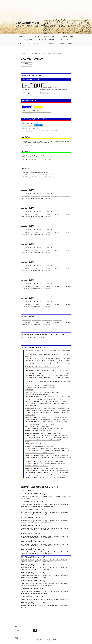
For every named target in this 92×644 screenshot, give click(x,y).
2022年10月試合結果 (47, 230)
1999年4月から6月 (47, 606)
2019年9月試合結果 (57, 284)
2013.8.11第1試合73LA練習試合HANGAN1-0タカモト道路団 (39, 455)
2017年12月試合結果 (26, 320)
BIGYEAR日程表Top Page (28, 490)
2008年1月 (50, 538)
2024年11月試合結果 (37, 194)
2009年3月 (37, 530)
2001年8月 (45, 592)
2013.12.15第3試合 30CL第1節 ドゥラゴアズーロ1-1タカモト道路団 (42, 367)
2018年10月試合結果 (47, 302)
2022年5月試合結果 (55, 232)
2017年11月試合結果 (37, 320)
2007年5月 (24, 546)
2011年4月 (30, 514)
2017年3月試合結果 (26, 324)
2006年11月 (31, 552)
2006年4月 (30, 554)
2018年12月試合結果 (26, 302)
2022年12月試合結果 (26, 230)
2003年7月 (52, 576)
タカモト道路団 (38, 125)
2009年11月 (31, 528)
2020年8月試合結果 (26, 268)
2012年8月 (52, 505)
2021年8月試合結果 (26, 250)
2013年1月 (26, 498)
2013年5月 (50, 497)
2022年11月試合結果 (37, 230)
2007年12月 (24, 544)
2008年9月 (45, 536)
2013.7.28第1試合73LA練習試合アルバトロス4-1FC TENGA (39, 473)
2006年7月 (58, 552)
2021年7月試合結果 (36, 250)
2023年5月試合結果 (55, 214)
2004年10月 (38, 568)
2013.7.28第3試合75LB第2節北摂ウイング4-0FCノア (37, 468)
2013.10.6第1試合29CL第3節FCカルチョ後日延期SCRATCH (39, 404)
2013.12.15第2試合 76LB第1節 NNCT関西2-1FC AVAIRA (39, 371)
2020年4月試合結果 (65, 268)
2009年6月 (65, 528)
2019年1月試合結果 (46, 288)
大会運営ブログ (53, 40)
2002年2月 (43, 585)
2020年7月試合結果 (36, 268)
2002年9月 (45, 584)
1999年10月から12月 (26, 606)
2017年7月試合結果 (36, 322)
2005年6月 (65, 560)
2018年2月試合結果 (36, 306)
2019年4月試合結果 (65, 286)
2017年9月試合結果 (57, 320)
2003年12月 (24, 576)
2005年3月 (37, 562)
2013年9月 (24, 497)
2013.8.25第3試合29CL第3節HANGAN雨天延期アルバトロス (39, 453)
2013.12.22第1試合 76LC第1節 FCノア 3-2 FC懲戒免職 (39, 361)
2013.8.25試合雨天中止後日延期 (32, 446)
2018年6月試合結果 (46, 304)
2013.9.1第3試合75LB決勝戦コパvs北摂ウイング (36, 433)
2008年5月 (24, 538)
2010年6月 (65, 520)
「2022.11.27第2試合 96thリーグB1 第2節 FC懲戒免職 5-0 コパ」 (37, 112)
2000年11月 (31, 600)
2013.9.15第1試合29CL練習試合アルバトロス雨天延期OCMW (39, 408)
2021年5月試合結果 (55, 250)
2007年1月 (50, 546)
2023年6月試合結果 (46, 214)
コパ (38, 107)
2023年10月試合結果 (47, 212)
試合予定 (65, 36)
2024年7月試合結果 (36, 196)
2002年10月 (38, 584)
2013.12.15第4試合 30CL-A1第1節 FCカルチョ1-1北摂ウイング (41, 363)
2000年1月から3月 (63, 600)
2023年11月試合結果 (37, 212)
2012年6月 (65, 505)
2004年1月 (50, 570)
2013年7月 (37, 497)
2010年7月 (58, 520)
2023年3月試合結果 (26, 216)
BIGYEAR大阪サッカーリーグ (32, 23)
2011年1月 (50, 514)
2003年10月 (38, 576)
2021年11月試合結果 (37, 248)
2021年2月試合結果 (36, 252)
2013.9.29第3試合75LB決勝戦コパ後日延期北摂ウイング (38, 417)
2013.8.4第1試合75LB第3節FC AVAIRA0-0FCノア (36, 461)
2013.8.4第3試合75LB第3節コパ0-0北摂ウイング (36, 466)
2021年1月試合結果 (46, 252)
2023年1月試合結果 (46, 216)
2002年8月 (52, 584)
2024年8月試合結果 (26, 196)
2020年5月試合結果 (55, 268)
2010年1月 (50, 522)
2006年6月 (65, 552)
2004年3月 (37, 570)
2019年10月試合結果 (47, 284)
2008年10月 (38, 536)
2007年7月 (58, 544)
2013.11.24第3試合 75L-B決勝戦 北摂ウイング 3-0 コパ (39, 375)
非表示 (30, 64)
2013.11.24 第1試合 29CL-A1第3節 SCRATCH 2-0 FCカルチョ (42, 382)
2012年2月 (43, 506)
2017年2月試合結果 (36, 324)
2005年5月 (24, 562)
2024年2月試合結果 (36, 198)
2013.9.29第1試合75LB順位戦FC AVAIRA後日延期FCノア (38, 422)
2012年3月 (37, 506)
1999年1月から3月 (58, 606)
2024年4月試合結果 (65, 196)
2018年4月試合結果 (65, 304)
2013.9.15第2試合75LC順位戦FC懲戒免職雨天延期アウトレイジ (40, 410)
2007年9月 (45, 544)
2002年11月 (31, 584)
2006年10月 (38, 552)
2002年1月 (50, 585)
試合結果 (72, 36)
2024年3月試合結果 (26, 198)
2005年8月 (52, 560)
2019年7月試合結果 (36, 286)
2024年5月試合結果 (55, 196)
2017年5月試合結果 (55, 322)
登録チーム (32, 40)
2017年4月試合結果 (65, 322)
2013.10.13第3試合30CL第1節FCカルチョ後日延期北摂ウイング (40, 397)
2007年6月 (65, 544)
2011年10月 (38, 512)
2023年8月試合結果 (26, 214)
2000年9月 (38, 600)
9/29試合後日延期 (29, 390)
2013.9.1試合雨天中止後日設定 (32, 424)
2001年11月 (31, 592)
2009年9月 (45, 528)
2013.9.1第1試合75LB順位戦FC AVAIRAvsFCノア (36, 429)
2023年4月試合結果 (65, 214)
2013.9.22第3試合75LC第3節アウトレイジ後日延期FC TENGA (40, 435)
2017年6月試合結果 (46, 322)
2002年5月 (24, 585)
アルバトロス (38, 86)
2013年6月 (43, 497)
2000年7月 (44, 600)
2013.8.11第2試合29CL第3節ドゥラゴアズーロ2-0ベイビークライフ (41, 458)
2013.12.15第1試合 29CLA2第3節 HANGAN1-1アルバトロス (40, 373)
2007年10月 (38, 544)
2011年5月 (24, 514)
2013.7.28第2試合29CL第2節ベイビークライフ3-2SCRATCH (39, 470)
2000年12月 (24, 600)
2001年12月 (24, 592)
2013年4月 (56, 497)
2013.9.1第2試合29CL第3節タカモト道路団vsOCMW (37, 431)
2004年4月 (30, 570)
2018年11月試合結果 (37, 302)
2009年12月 (24, 528)
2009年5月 (24, 530)
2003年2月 (37, 577)
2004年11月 (31, 568)
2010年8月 (52, 520)
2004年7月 (58, 568)
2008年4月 (30, 538)
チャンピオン (51, 43)
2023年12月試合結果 (26, 212)
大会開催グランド (42, 40)
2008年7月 (58, 536)
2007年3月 (37, 546)
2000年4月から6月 (53, 600)
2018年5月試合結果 (55, 304)
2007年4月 (30, 546)
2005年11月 (31, 560)
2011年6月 (65, 512)
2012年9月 (45, 505)
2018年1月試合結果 (46, 306)
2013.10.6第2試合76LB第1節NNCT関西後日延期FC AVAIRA (39, 401)
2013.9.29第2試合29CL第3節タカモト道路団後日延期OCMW (39, 420)
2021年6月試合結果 (46, 250)
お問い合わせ (70, 43)
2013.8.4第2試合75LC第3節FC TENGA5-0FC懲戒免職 (38, 464)
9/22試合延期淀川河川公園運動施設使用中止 (35, 392)
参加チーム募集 (56, 36)
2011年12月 (24, 512)
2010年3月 (37, 522)
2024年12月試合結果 (26, 194)
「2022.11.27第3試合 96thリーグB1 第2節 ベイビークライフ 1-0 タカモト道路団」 (40, 130)
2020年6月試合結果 (46, 268)
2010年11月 (31, 520)
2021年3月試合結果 (26, 252)
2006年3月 (37, 554)
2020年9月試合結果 (57, 266)
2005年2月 (43, 562)
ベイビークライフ (27, 125)
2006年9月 (45, 552)
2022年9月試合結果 (57, 230)
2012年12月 (24, 505)
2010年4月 (30, 522)
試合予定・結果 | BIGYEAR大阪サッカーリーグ (33, 338)
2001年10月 (38, 592)
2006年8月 (52, 552)
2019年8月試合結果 (26, 286)
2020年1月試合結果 (46, 270)
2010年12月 (24, 520)
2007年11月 (31, 544)
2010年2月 (43, 522)
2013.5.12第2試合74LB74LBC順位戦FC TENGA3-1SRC (38, 477)
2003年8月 (45, 576)
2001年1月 (43, 593)
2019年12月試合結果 (26, 284)
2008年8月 (52, 536)
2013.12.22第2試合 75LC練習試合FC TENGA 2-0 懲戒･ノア (40, 358)
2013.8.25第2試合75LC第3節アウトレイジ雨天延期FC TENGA (40, 451)
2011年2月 (43, 514)
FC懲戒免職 (27, 107)
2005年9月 (45, 560)
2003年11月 (31, 576)
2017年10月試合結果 (47, 320)
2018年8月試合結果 (26, 304)
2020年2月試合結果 (36, 270)
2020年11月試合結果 (37, 266)
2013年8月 (30, 497)
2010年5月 (24, 522)
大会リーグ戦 (23, 40)
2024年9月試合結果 (57, 194)
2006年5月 (24, 554)
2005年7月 (58, 560)
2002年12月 (24, 584)
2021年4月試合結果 (65, 250)
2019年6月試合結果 (46, 286)
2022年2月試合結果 (36, 234)
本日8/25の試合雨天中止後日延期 (33, 444)
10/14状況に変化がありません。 (32, 385)
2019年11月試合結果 (37, 284)
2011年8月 (52, 512)
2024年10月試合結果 (47, 194)
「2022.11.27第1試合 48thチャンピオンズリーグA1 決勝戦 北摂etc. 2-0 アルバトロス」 (41, 94)
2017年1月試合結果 (46, 324)
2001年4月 (24, 593)
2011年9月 (45, 512)
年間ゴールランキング (25, 43)
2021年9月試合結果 (57, 248)
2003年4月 (24, 577)
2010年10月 (38, 520)
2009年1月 (50, 530)
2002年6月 (65, 584)
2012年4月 (30, 506)
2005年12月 (24, 560)
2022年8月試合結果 (26, 232)
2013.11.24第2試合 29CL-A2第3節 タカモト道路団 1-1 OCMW (41, 378)
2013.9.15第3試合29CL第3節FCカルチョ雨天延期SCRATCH (39, 413)
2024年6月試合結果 (46, 196)
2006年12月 (24, 552)
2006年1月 (50, 554)
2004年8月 (52, 568)
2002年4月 (30, 585)
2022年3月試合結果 (26, 234)
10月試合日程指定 (29, 394)
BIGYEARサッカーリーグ (25, 36)
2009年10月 (38, 528)
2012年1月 (50, 506)
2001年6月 (58, 592)
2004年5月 (24, 570)
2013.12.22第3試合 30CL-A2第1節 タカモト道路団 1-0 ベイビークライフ (44, 355)
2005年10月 (38, 560)
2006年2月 (43, 554)
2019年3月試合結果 (26, 288)
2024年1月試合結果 (46, 198)
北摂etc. (27, 86)
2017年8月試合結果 (26, 322)
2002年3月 (37, 585)
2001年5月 (65, 592)
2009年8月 (52, 528)
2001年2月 (37, 593)
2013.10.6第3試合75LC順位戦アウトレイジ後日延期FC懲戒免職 (40, 399)
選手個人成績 (61, 43)
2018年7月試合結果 (36, 304)
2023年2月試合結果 (36, 216)
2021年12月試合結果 (26, 248)
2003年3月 (30, 577)
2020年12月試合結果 (26, 266)
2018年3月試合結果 (26, 306)
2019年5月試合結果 (55, 286)
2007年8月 (52, 544)
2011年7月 (58, 512)
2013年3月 (63, 497)
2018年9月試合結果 (57, 302)
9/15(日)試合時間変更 (30, 415)
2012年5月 (24, 506)
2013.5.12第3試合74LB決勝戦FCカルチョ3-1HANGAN (38, 475)
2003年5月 (65, 576)
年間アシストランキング (39, 43)
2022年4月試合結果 (65, 232)
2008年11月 (31, 536)
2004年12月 (24, 568)
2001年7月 (52, 592)
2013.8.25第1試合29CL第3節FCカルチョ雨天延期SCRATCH (39, 448)
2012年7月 (58, 505)
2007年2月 (43, 546)
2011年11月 (31, 512)
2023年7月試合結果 (36, 214)
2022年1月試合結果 (46, 234)
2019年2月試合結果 (36, 288)
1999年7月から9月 (37, 606)
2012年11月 (31, 505)
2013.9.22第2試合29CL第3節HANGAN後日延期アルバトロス (39, 438)
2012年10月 (38, 505)
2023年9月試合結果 (57, 212)
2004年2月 (43, 570)
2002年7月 (58, 584)
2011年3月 (37, 514)
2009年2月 (43, 530)
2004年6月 (65, 568)
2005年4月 (30, 562)
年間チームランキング (65, 40)
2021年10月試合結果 (47, 248)
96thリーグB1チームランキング (36, 110)
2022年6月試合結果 (46, 232)
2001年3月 (30, 593)
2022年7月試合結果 (36, 232)
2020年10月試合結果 (47, 266)
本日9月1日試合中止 (30, 426)
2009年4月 (30, 530)
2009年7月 (58, 528)
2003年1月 (43, 577)
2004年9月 (45, 568)
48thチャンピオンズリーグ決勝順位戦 (37, 92)
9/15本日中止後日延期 (30, 406)
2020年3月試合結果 (26, 270)
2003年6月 (58, 576)
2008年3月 (37, 538)
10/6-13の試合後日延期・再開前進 (33, 388)
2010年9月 (45, 520)
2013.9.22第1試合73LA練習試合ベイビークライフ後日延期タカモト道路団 (42, 440)
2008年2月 (43, 538)
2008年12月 (24, 536)
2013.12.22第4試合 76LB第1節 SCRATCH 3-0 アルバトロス (41, 351)
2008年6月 (65, 536)
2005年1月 (50, 562)
